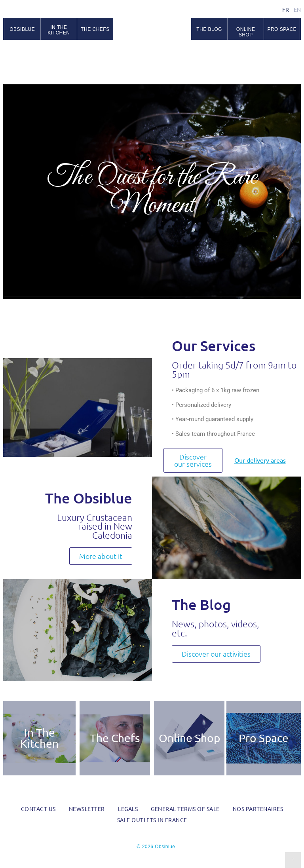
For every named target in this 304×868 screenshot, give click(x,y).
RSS (296, 52)
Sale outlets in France (152, 820)
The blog (209, 29)
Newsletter (87, 809)
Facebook (277, 52)
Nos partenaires (258, 809)
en (297, 9)
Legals (128, 809)
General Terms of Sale (185, 809)
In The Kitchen (39, 738)
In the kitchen (59, 30)
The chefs (95, 29)
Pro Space (264, 738)
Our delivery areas (260, 460)
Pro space (282, 29)
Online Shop (246, 32)
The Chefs (115, 738)
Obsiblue (152, 32)
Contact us (38, 809)
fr (286, 9)
